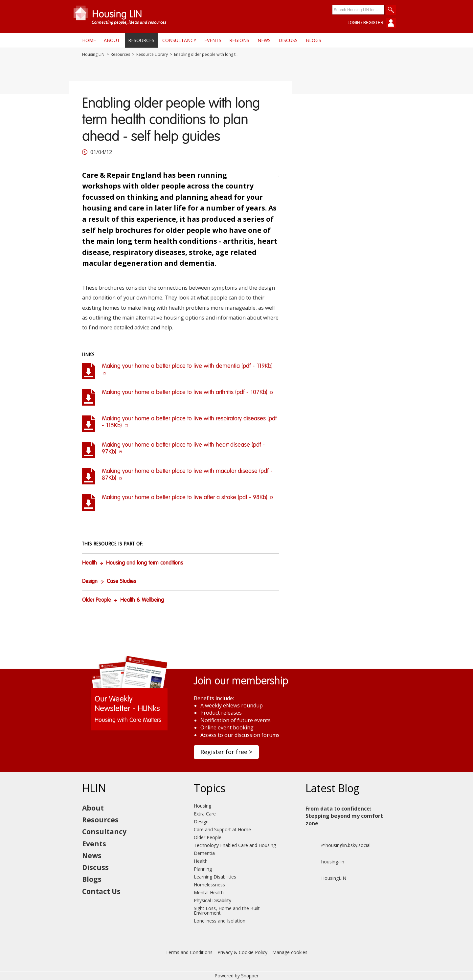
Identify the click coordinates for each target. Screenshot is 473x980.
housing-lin (325, 862)
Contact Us (101, 891)
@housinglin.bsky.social (338, 845)
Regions (239, 40)
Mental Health (209, 892)
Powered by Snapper (236, 976)
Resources (141, 40)
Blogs (314, 40)
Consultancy (179, 40)
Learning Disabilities (215, 877)
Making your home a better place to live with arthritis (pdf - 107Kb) (188, 392)
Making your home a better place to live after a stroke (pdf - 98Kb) (188, 498)
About (112, 40)
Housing (203, 806)
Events (213, 40)
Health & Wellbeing (142, 600)
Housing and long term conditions (145, 563)
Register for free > (226, 752)
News (264, 40)
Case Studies (121, 582)
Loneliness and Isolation (220, 921)
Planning (203, 869)
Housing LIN (93, 55)
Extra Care (205, 814)
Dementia (204, 853)
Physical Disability (213, 900)
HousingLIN (326, 878)
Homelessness (209, 885)
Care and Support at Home (222, 829)
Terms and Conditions (189, 952)
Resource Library (152, 55)
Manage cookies (290, 952)
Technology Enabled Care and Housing (235, 845)
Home (89, 40)
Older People (97, 600)
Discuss (288, 40)
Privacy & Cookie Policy (242, 952)
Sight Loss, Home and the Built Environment (227, 911)
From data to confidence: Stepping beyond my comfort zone (344, 816)
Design (90, 582)
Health (90, 563)
